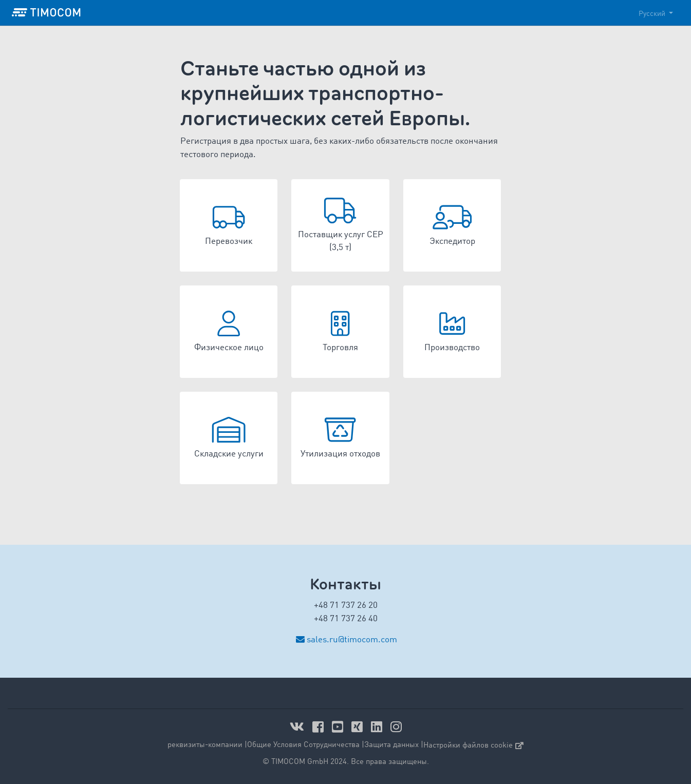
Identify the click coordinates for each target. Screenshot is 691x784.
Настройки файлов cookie (473, 746)
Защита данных (391, 745)
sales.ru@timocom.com (352, 640)
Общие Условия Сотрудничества (303, 745)
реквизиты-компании (205, 745)
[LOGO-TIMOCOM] (46, 13)
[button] (229, 225)
